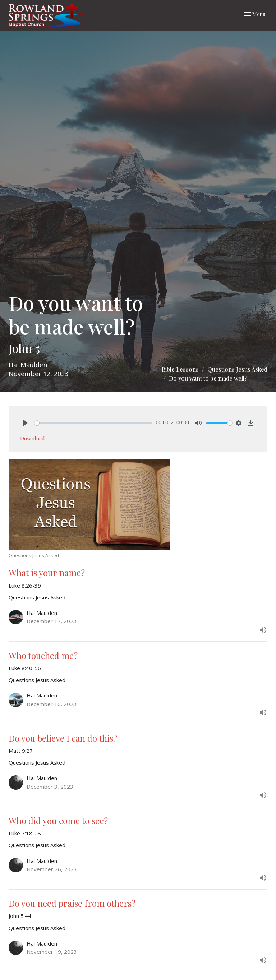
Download (33, 438)
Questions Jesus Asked (237, 369)
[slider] (93, 423)
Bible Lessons (180, 369)
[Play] (25, 423)
